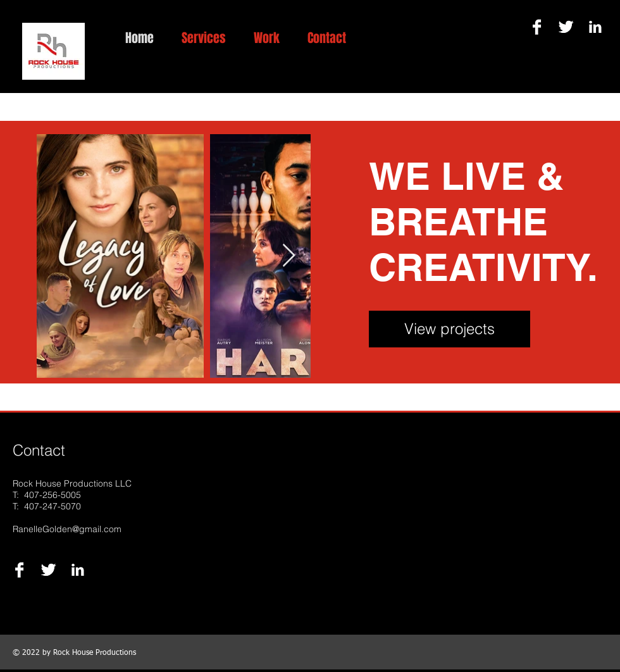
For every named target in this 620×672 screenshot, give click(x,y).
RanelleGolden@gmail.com (67, 529)
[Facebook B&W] (537, 27)
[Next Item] (289, 256)
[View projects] (449, 329)
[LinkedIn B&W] (595, 27)
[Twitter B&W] (566, 27)
